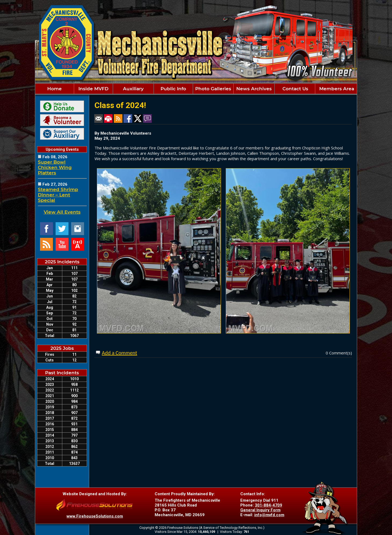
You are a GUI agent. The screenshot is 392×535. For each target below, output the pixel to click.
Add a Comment (119, 353)
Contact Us (295, 89)
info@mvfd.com (269, 515)
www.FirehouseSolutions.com (95, 516)
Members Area (336, 89)
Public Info (173, 89)
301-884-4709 (268, 505)
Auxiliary (133, 89)
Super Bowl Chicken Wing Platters (55, 167)
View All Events (62, 212)
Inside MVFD (93, 89)
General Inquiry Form (260, 510)
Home (55, 89)
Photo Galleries (213, 89)
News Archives (254, 89)
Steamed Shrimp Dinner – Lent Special (58, 195)
